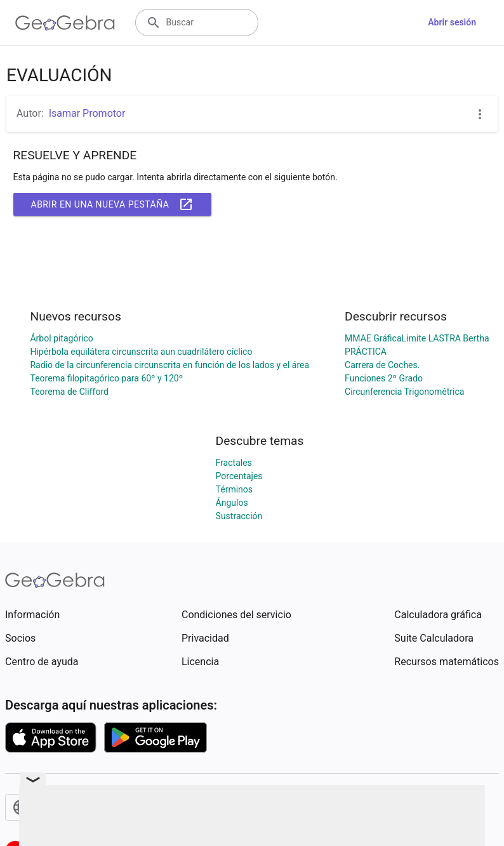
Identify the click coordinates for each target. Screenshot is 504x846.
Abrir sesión (452, 22)
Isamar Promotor (87, 113)
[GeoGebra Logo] (65, 23)
